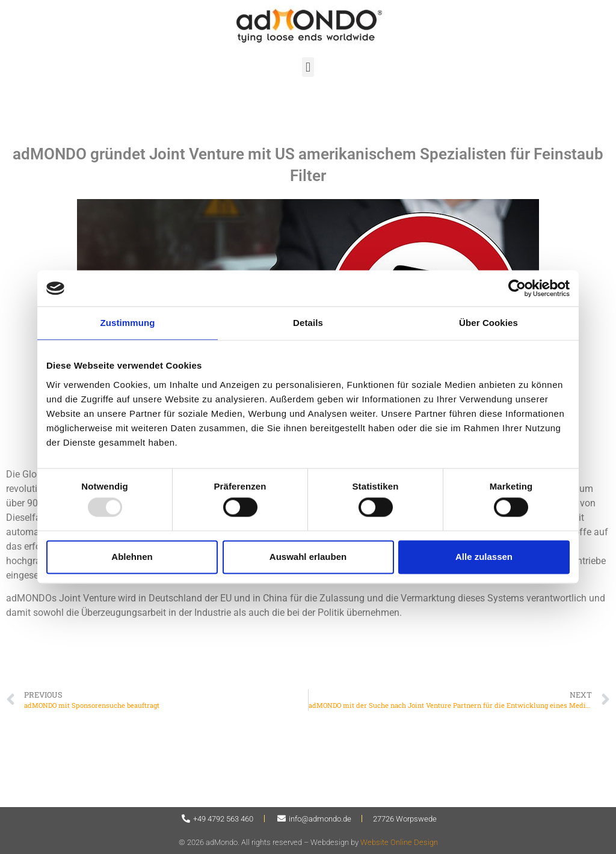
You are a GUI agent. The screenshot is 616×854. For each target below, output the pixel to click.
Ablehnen (132, 557)
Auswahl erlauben (308, 557)
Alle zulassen (484, 557)
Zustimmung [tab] (128, 323)
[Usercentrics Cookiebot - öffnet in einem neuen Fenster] (517, 288)
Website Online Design (399, 842)
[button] (308, 67)
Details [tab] (308, 323)
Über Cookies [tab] (488, 323)
